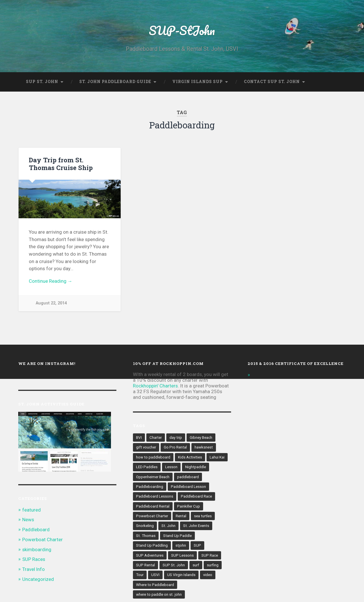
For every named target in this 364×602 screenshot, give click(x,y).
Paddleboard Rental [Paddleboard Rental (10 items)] (153, 507)
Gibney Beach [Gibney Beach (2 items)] (202, 438)
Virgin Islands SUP (198, 82)
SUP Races (34, 559)
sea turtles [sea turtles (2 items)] (204, 517)
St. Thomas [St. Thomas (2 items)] (146, 537)
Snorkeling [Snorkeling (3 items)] (145, 527)
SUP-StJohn (182, 30)
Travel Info (34, 569)
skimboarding (37, 549)
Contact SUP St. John (272, 82)
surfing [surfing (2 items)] (213, 566)
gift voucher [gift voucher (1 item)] (146, 448)
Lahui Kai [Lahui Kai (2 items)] (218, 457)
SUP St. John (42, 82)
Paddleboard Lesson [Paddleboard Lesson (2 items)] (189, 487)
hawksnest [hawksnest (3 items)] (205, 448)
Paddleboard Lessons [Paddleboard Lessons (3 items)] (155, 497)
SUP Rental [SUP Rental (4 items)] (145, 566)
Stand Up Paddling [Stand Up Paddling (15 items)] (152, 547)
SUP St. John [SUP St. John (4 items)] (174, 566)
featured (32, 510)
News (28, 520)
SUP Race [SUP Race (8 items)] (210, 556)
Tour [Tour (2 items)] (140, 576)
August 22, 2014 (51, 303)
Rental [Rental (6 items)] (182, 517)
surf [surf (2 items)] (196, 566)
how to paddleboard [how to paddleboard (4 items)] (153, 457)
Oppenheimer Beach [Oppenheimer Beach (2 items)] (153, 477)
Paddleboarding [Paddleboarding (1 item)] (150, 487)
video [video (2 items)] (208, 576)
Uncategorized (38, 578)
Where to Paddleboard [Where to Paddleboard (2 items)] (155, 586)
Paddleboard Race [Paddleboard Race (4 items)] (197, 497)
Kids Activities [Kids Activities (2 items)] (190, 457)
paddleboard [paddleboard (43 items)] (189, 477)
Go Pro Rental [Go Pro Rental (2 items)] (176, 448)
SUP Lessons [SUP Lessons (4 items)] (183, 556)
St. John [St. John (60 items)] (169, 527)
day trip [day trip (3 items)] (176, 438)
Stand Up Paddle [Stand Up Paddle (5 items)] (177, 537)
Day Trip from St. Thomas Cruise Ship (61, 164)
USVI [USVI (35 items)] (156, 576)
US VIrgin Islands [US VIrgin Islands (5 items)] (182, 576)
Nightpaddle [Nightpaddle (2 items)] (196, 467)
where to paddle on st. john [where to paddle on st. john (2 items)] (159, 596)
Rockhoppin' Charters (156, 386)
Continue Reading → (51, 281)
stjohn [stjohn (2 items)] (181, 547)
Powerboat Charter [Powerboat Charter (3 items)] (152, 517)
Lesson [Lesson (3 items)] (171, 467)
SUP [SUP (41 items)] (197, 547)
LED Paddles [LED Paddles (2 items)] (147, 467)
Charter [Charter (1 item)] (156, 438)
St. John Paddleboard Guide (115, 82)
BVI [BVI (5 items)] (139, 438)
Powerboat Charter (43, 539)
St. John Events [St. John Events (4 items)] (197, 527)
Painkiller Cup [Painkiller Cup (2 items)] (189, 507)
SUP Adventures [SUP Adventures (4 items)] (150, 556)
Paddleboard (36, 530)
